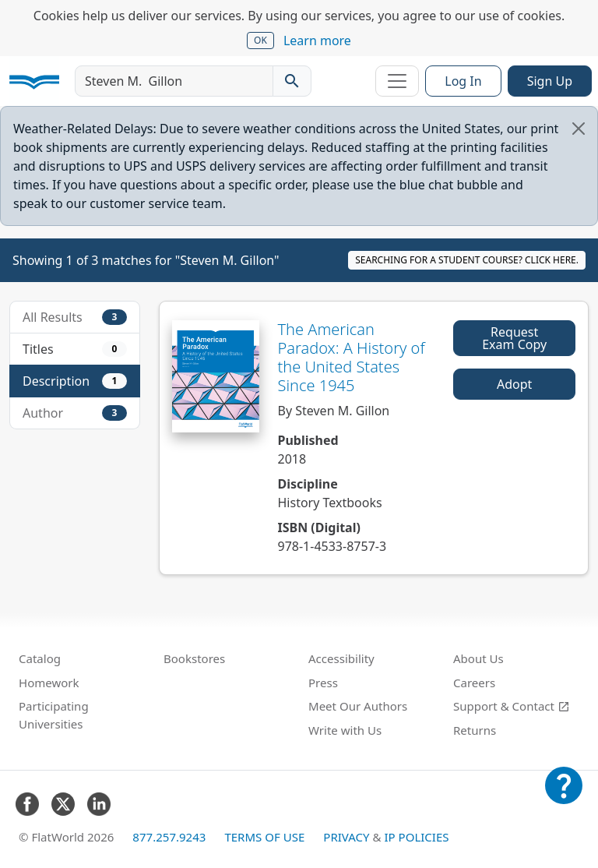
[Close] (579, 129)
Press (323, 683)
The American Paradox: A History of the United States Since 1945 (352, 357)
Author (75, 413)
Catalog (40, 658)
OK (260, 40)
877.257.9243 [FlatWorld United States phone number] (169, 837)
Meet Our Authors (358, 706)
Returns (475, 730)
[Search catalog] (292, 81)
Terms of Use (264, 837)
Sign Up (550, 81)
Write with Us (345, 730)
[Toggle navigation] (397, 81)
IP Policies (416, 837)
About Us (478, 658)
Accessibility (341, 658)
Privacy (346, 837)
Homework (49, 683)
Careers (474, 683)
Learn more (317, 41)
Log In (463, 81)
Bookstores (194, 658)
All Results (75, 317)
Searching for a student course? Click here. (467, 260)
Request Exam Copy (514, 338)
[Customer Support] (564, 796)
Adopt (514, 384)
